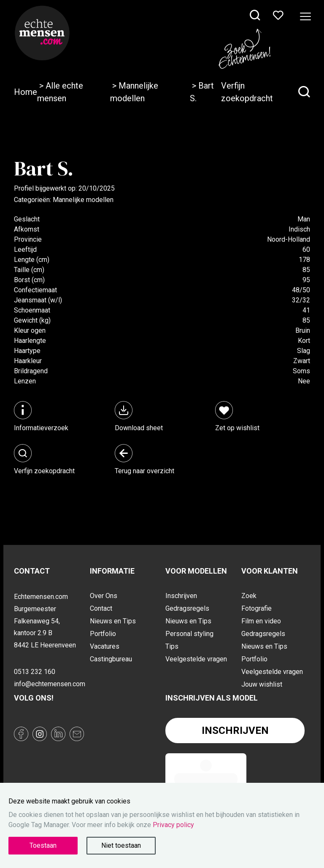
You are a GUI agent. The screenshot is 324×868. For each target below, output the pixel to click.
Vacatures (105, 646)
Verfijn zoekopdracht (266, 92)
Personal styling (189, 634)
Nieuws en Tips (113, 621)
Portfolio (103, 634)
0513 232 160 (35, 672)
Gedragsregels (187, 608)
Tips (172, 646)
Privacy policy (173, 825)
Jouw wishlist (262, 684)
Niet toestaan (121, 845)
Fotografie (256, 608)
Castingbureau (111, 659)
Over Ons (104, 596)
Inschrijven (181, 596)
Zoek (249, 596)
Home (26, 92)
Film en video (261, 621)
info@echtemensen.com (49, 684)
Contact (101, 608)
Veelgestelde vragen (196, 659)
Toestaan (43, 845)
